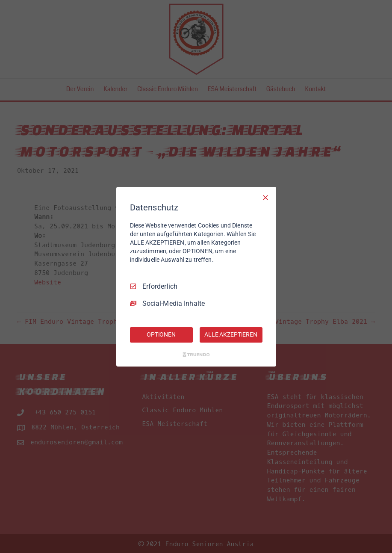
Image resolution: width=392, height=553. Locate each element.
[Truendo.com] (196, 355)
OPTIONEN (161, 334)
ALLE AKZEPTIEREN (231, 334)
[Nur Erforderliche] (265, 197)
